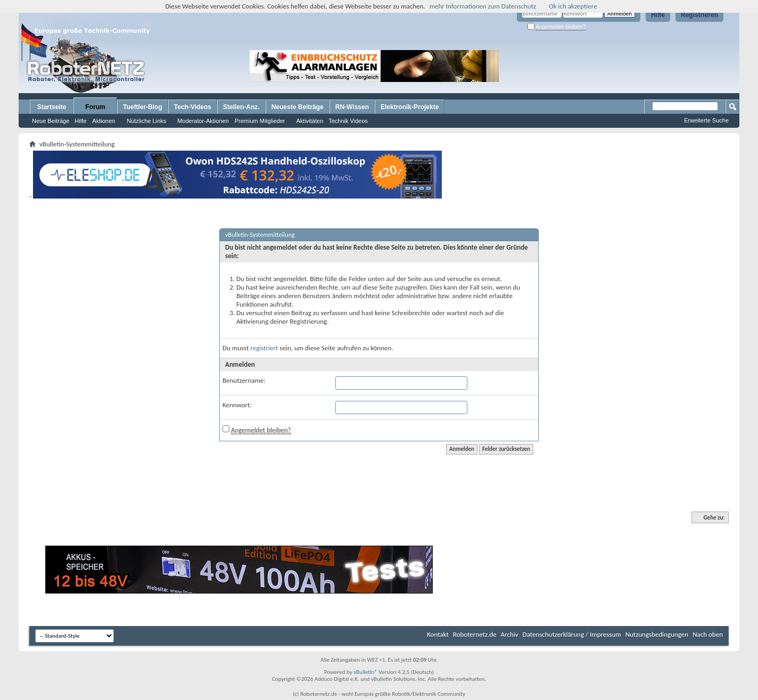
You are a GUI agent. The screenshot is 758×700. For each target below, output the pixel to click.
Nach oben (708, 634)
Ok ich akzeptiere (573, 6)
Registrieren (699, 15)
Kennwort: (237, 405)
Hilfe (658, 15)
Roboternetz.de (475, 634)
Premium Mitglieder (260, 121)
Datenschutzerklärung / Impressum (572, 634)
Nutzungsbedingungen (657, 634)
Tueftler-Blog (143, 107)
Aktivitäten (310, 121)
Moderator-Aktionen (203, 121)
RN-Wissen (352, 107)
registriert (264, 348)
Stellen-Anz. (241, 107)
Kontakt (438, 634)
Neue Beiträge (51, 121)
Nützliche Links (146, 121)
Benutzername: (244, 380)
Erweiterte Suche (706, 120)
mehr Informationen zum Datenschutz (483, 6)
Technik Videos (348, 121)
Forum (95, 107)
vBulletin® (365, 672)
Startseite (52, 107)
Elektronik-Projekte (410, 107)
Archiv (510, 634)
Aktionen (104, 121)
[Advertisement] (567, 66)
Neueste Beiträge (298, 107)
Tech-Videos (193, 107)
